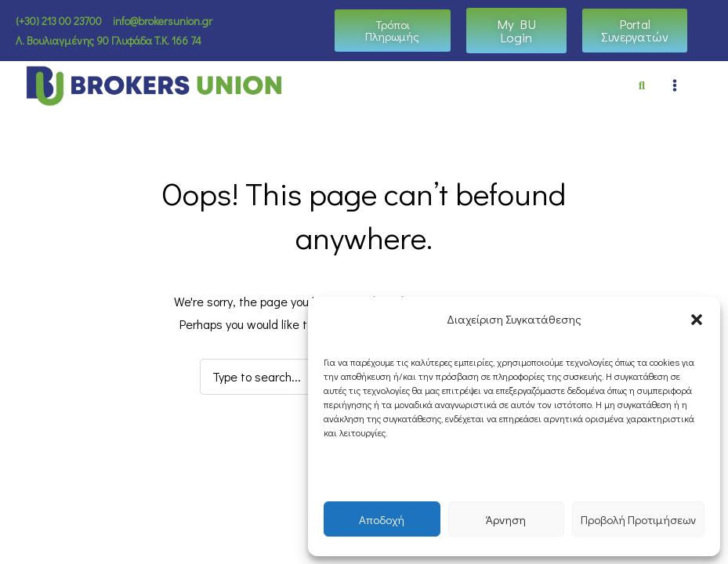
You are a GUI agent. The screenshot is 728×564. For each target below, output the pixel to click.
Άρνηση (506, 519)
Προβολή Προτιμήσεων (638, 519)
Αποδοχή (382, 519)
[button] (697, 320)
